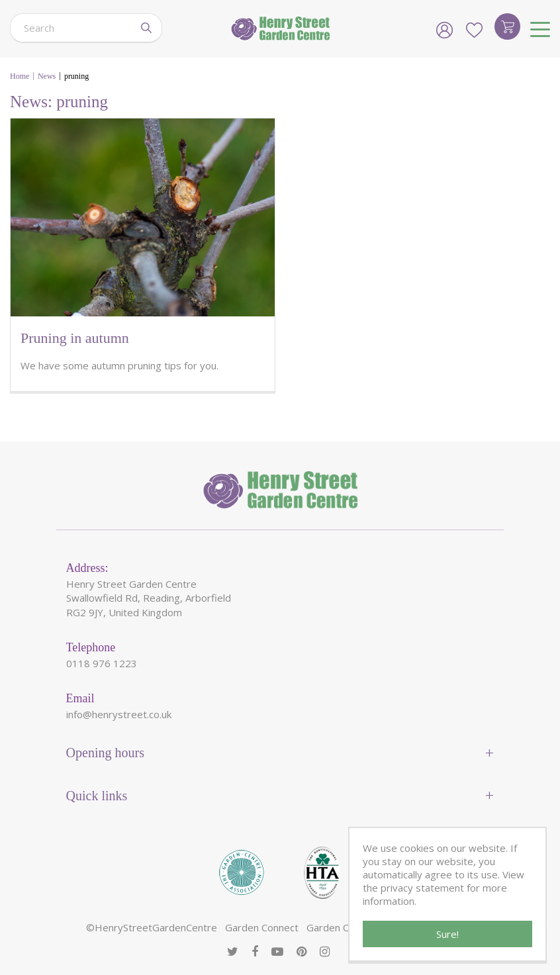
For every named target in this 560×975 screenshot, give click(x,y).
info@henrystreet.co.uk (119, 714)
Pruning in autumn (75, 338)
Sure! (447, 934)
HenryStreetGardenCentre (156, 927)
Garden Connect (262, 927)
